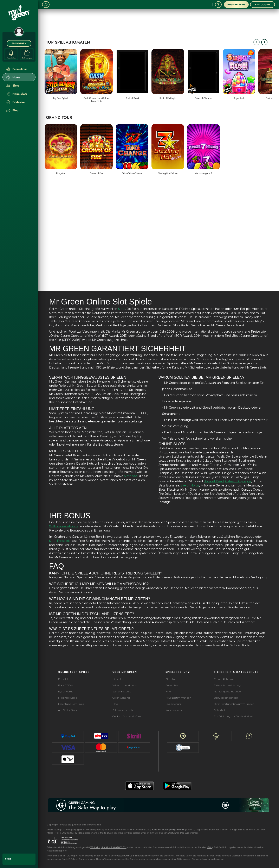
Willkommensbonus (64, 526)
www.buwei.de (126, 856)
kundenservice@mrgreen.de (168, 830)
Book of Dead (214, 481)
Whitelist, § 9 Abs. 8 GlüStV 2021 (108, 847)
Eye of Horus (190, 485)
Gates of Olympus (238, 481)
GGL (210, 847)
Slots (122, 309)
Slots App (131, 476)
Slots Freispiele (60, 541)
